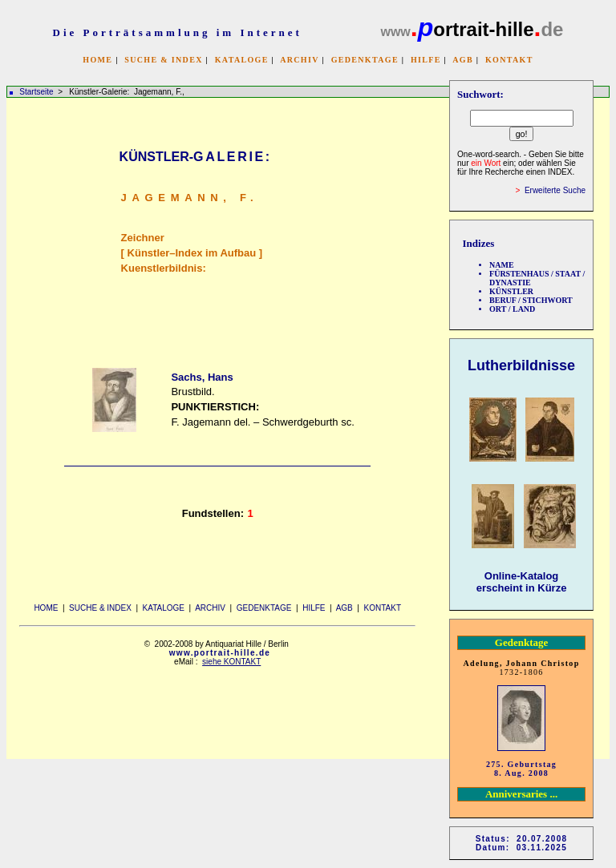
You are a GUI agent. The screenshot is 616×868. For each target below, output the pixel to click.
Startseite (36, 92)
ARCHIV (299, 60)
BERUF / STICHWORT (531, 300)
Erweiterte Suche (555, 190)
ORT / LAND (512, 309)
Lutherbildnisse (521, 365)
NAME (502, 265)
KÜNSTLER (511, 291)
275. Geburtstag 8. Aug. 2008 (521, 769)
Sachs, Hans (202, 377)
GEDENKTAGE (365, 60)
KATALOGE (242, 60)
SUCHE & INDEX (163, 60)
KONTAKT (509, 60)
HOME (97, 60)
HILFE (426, 60)
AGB (463, 60)
